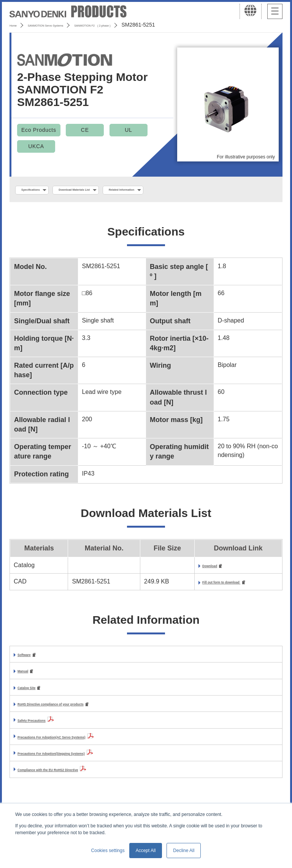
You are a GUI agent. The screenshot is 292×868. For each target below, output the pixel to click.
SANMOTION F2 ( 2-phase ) (151, 25)
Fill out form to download (208, 586)
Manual (28, 676)
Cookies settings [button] (108, 851)
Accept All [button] (146, 851)
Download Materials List (111, 190)
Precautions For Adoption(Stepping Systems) (83, 760)
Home (17, 25)
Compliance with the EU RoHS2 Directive (77, 776)
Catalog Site (35, 693)
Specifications (41, 190)
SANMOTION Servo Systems (69, 25)
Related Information (188, 190)
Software (30, 659)
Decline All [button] (184, 851)
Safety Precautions (45, 727)
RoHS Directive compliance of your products (82, 710)
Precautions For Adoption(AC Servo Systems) (84, 743)
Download (185, 568)
